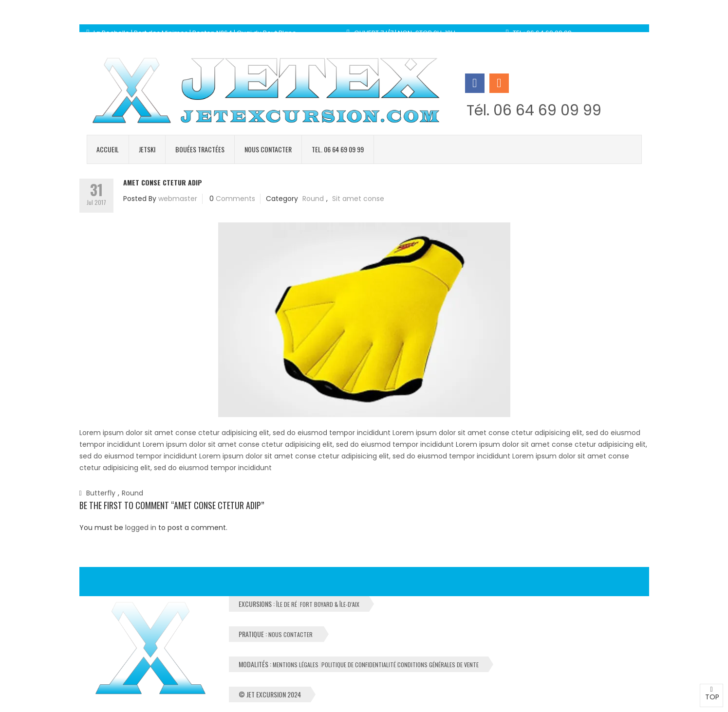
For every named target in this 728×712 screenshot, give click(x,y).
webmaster (178, 199)
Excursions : (299, 604)
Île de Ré (287, 604)
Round (313, 199)
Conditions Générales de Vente (438, 665)
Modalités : (359, 664)
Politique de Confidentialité (359, 665)
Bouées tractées (200, 149)
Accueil (108, 149)
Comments (235, 199)
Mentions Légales (296, 665)
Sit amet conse (358, 199)
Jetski (147, 149)
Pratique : (276, 634)
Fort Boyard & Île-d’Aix (330, 604)
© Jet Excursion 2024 (270, 694)
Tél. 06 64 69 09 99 (534, 110)
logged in (141, 528)
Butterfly (101, 493)
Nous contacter (268, 149)
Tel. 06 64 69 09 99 (338, 149)
